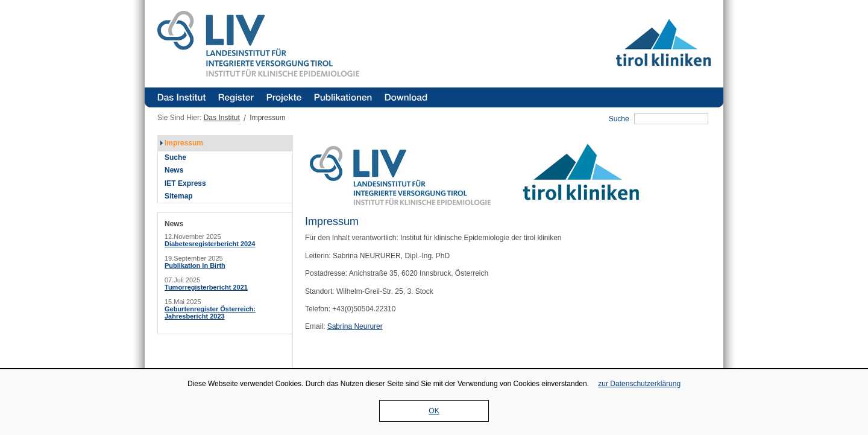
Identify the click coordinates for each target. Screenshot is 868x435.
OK (434, 411)
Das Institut (222, 118)
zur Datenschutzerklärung (639, 384)
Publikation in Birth (195, 265)
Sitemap (179, 196)
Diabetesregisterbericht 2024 (210, 244)
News (174, 170)
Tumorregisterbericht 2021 (206, 287)
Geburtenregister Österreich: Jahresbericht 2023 (210, 313)
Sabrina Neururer (355, 326)
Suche (619, 119)
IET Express (185, 183)
